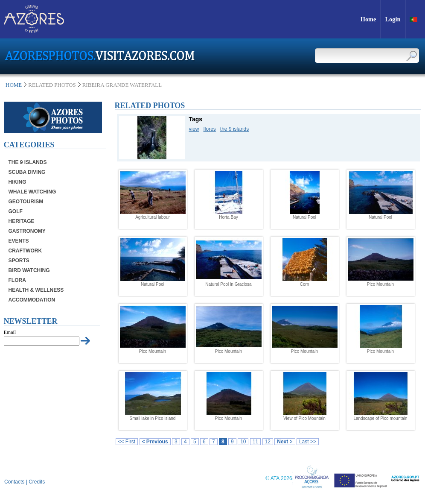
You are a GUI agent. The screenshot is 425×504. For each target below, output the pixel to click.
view (194, 129)
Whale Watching (32, 192)
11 (255, 442)
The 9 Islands (28, 162)
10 (243, 442)
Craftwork (25, 251)
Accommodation (32, 300)
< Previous (155, 442)
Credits (37, 482)
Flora (17, 280)
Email (10, 332)
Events (19, 241)
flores (210, 129)
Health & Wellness (36, 290)
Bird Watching (29, 270)
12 (268, 442)
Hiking (17, 182)
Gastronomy (27, 231)
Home (14, 85)
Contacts (14, 482)
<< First (127, 442)
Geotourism (26, 202)
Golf (16, 211)
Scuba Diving (27, 172)
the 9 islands (234, 129)
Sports (19, 261)
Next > (285, 442)
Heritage (22, 221)
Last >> (308, 442)
